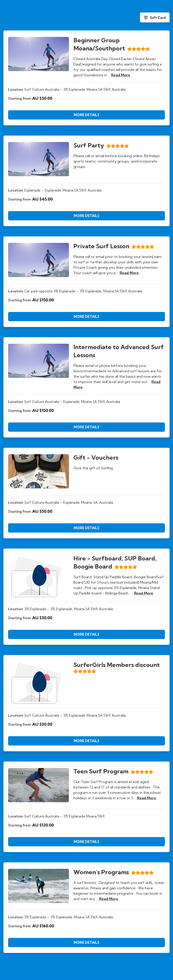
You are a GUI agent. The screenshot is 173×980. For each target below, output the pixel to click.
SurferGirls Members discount (117, 665)
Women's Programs (101, 872)
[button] (86, 115)
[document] (86, 78)
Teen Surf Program (101, 771)
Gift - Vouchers (96, 457)
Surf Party (89, 145)
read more (121, 75)
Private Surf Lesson (101, 246)
